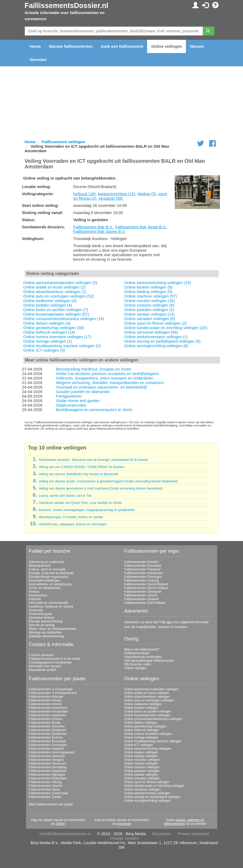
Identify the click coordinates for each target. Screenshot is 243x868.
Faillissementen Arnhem (46, 719)
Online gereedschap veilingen (145, 726)
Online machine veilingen (142, 760)
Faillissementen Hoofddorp (48, 767)
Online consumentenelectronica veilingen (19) (64, 319)
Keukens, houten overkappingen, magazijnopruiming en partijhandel (87, 510)
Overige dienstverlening (46, 621)
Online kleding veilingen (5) (148, 292)
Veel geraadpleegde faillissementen (149, 661)
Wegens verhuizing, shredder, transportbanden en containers (110, 383)
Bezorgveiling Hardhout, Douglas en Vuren (94, 369)
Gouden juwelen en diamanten (83, 392)
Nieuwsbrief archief (42, 670)
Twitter (60, 824)
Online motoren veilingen (142, 767)
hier (169, 622)
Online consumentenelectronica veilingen (153, 719)
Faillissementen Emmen (46, 738)
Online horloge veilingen (141, 738)
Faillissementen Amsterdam (48, 712)
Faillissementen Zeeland (142, 599)
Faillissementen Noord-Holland (146, 588)
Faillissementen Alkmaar (46, 697)
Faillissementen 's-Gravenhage (51, 689)
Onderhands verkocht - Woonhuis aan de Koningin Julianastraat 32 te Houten (93, 460)
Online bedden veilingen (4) (48, 305)
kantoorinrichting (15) (116, 194)
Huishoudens (38, 595)
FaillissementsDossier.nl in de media (55, 659)
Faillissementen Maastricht (48, 771)
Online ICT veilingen (139, 745)
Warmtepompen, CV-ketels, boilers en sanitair (71, 517)
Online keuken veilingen (141, 752)
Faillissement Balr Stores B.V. (99, 231)
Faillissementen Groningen (143, 577)
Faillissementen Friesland (142, 569)
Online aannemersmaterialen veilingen (152, 689)
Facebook (124, 824)
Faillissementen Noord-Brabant (146, 584)
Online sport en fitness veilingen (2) (155, 323)
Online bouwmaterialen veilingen (147, 715)
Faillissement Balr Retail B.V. (141, 227)
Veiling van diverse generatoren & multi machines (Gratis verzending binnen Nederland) (100, 488)
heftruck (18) (84, 194)
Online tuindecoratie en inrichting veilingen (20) (166, 328)
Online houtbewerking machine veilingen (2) (62, 346)
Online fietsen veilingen (141, 723)
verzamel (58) (111, 198)
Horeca (34, 592)
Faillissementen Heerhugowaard (52, 752)
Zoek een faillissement (122, 46)
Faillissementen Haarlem (46, 749)
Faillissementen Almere (45, 704)
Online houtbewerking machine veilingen (153, 741)
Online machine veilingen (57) (151, 296)
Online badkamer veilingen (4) (50, 301)
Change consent (124, 838)
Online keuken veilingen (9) (148, 287)
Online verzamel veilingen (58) (151, 332)
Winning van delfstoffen (46, 633)
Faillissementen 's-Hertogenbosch (53, 693)
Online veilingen (167, 46)
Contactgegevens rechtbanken (51, 662)
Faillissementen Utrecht (141, 595)
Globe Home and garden (78, 401)
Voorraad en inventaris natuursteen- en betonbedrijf (101, 387)
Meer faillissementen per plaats (51, 804)
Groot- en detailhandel (45, 588)
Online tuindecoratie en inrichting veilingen (154, 786)
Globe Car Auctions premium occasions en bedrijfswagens (108, 374)
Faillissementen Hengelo (46, 760)
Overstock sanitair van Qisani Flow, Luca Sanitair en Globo (80, 503)
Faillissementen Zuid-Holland (145, 603)
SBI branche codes (138, 664)
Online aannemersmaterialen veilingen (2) (60, 283)
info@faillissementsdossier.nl (65, 834)
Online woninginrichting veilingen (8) (156, 346)
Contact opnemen (42, 655)
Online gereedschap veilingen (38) (54, 328)
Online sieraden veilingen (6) (150, 319)
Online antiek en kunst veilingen (147, 693)
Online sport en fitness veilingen (147, 782)
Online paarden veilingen (142, 771)
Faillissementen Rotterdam (48, 778)
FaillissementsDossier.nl (67, 6)
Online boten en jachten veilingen (148, 712)
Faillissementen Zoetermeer (49, 793)
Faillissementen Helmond (47, 756)
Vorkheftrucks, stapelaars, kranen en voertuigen (72, 524)
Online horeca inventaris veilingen (148, 734)
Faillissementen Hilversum (48, 764)
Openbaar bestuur (42, 618)
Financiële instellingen (45, 581)
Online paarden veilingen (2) (149, 310)
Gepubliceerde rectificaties (143, 657)
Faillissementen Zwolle (45, 797)
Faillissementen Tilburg (45, 782)
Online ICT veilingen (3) (44, 350)
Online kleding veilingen (141, 756)
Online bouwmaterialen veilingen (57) (56, 314)
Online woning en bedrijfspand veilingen (152, 797)
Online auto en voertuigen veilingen (149, 700)
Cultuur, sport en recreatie (47, 569)
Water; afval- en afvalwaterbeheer (53, 629)
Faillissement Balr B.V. (93, 227)
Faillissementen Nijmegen (47, 775)
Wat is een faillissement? (142, 649)
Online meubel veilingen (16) (150, 301)
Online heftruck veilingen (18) (49, 332)
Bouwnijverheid (40, 566)
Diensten (38, 60)
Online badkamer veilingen (143, 704)
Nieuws (197, 46)
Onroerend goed (40, 614)
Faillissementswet (137, 653)
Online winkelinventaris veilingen (147, 793)
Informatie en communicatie (48, 603)
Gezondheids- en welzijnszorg (50, 584)
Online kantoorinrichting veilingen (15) (158, 283)
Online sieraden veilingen (142, 778)
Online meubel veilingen (141, 764)
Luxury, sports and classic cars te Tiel (65, 496)
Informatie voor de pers (45, 666)
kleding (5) (147, 194)
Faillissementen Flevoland (143, 566)
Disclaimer (161, 834)
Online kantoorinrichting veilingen (148, 749)
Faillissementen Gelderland (144, 573)
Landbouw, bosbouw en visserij (51, 607)
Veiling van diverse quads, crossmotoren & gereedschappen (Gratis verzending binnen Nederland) (108, 481)
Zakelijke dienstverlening (46, 636)
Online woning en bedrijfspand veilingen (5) (163, 341)
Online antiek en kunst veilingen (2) (54, 287)
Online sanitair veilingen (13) (150, 314)
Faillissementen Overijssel (143, 592)
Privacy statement (193, 834)
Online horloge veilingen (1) (48, 341)
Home (36, 46)
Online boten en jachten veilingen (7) (56, 310)
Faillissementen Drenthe (141, 562)
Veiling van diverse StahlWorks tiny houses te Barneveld (78, 474)
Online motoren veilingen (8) (149, 305)
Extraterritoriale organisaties (49, 577)
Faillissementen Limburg (142, 581)
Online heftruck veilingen (142, 730)
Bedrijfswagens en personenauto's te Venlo (94, 410)
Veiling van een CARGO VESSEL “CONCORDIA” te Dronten (81, 467)
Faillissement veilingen (63, 142)
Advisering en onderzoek (46, 562)
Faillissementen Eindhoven (48, 734)
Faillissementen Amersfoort (48, 708)
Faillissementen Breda (45, 723)
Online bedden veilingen (141, 708)
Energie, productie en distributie (51, 573)
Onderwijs (36, 610)
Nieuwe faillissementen (71, 46)
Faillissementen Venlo (44, 790)
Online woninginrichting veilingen (148, 801)
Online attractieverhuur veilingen (147, 697)
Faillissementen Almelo (45, 700)
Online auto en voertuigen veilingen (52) (59, 296)
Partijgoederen (69, 396)
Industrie (35, 599)
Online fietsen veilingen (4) (47, 323)
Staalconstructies (71, 405)
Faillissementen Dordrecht (47, 730)
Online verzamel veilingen (142, 790)
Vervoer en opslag (42, 625)
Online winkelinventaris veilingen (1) (156, 337)
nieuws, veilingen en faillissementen (184, 822)
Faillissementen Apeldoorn (48, 715)
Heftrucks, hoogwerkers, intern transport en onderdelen (105, 378)
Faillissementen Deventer (47, 726)
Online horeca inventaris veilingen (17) (57, 337)
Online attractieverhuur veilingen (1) (55, 292)
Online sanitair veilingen (141, 775)
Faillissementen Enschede (48, 741)
